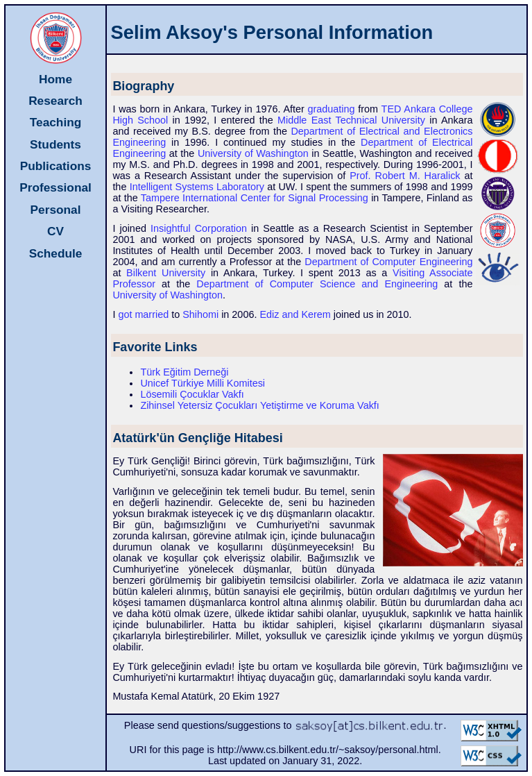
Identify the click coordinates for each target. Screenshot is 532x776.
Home (55, 79)
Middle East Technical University (351, 120)
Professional (55, 187)
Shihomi (200, 314)
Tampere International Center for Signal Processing (255, 198)
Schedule (56, 253)
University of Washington (253, 153)
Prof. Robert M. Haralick (405, 176)
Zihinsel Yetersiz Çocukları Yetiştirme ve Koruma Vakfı (259, 405)
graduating (332, 109)
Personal (56, 210)
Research (55, 101)
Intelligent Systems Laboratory (197, 187)
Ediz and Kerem (295, 314)
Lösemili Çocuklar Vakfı (192, 394)
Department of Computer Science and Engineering (317, 284)
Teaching (56, 122)
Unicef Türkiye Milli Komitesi (203, 383)
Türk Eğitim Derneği (184, 372)
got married (143, 314)
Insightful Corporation (199, 228)
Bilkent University (166, 273)
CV (55, 231)
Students (55, 144)
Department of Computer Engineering (388, 262)
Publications (56, 166)
